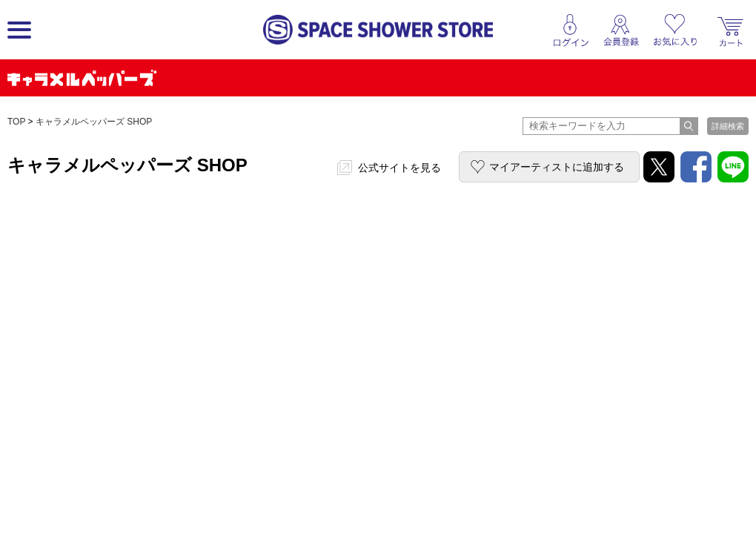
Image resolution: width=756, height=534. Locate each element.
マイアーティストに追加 (557, 167)
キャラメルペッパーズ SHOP (94, 122)
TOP (16, 122)
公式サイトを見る (399, 168)
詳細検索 (728, 126)
